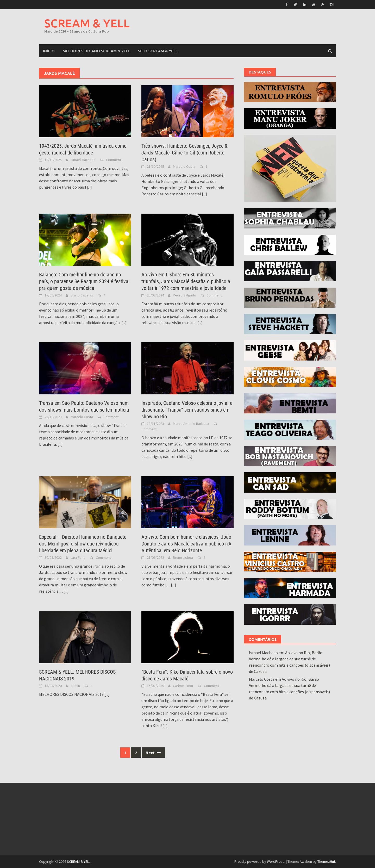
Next (153, 753)
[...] (89, 187)
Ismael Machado (83, 160)
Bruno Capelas (82, 295)
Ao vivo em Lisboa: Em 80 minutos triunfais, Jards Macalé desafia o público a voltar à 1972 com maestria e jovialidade (186, 281)
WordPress (276, 861)
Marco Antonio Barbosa (191, 424)
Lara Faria (78, 557)
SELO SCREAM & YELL (158, 51)
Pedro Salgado (185, 295)
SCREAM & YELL (87, 23)
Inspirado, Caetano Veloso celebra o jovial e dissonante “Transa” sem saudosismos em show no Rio (187, 410)
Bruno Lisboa (183, 557)
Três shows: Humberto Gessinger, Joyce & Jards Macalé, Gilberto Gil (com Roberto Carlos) (185, 153)
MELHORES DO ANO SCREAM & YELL (96, 51)
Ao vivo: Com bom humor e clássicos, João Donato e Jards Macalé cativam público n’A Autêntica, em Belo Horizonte (186, 544)
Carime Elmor (183, 686)
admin (75, 686)
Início (49, 51)
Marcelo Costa (184, 166)
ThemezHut (326, 861)
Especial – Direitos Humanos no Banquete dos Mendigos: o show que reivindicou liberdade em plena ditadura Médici (83, 544)
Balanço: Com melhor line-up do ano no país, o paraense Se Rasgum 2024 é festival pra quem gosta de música (84, 281)
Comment (114, 160)
